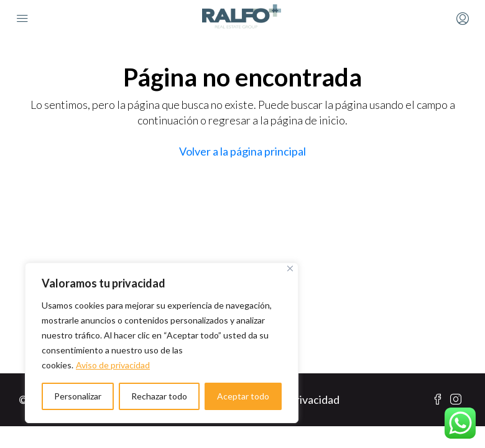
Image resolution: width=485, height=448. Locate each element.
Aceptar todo (243, 396)
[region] (162, 343)
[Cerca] (290, 268)
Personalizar (78, 396)
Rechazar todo (159, 396)
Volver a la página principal (242, 151)
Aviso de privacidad (113, 365)
